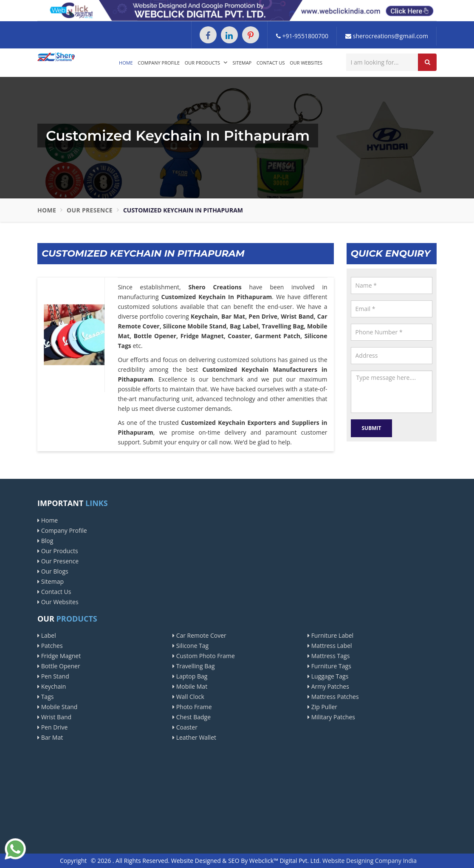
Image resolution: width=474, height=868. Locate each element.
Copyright (73, 861)
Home (126, 63)
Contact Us (271, 63)
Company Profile (159, 63)
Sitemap (242, 63)
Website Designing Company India (370, 861)
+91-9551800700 (302, 36)
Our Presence (90, 210)
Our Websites (306, 63)
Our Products (206, 62)
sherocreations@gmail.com (387, 36)
